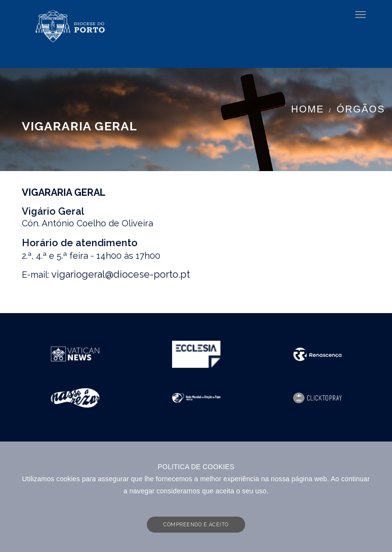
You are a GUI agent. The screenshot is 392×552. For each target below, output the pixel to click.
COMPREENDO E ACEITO (196, 524)
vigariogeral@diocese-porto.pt (121, 274)
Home (308, 109)
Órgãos (361, 109)
